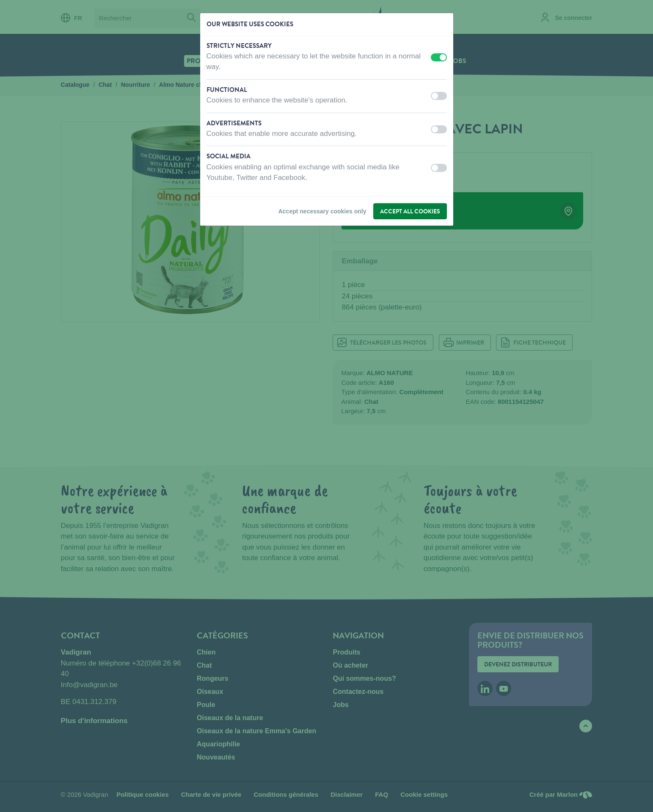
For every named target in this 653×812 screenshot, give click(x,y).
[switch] (439, 57)
